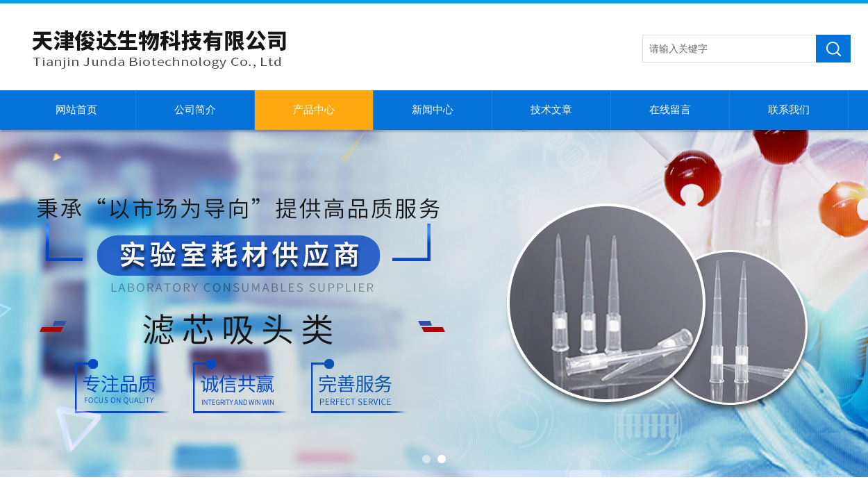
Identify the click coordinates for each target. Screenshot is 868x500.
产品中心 (314, 110)
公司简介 (195, 110)
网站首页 (76, 110)
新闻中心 (433, 110)
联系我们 (789, 110)
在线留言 (670, 110)
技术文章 (551, 110)
